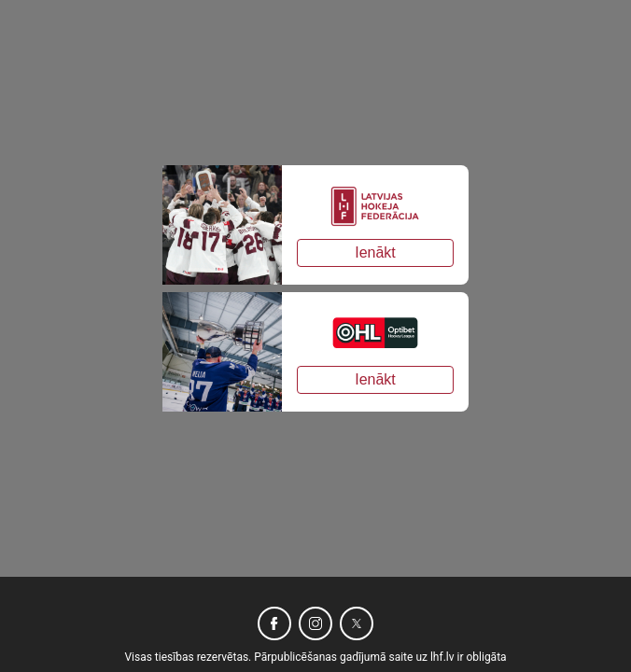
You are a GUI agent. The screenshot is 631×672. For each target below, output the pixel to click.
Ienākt (375, 252)
